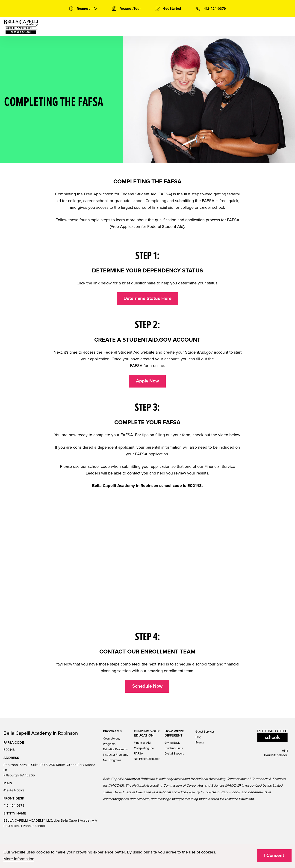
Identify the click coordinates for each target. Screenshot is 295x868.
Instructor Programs (116, 755)
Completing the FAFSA (144, 751)
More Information (19, 859)
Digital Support (174, 754)
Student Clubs (174, 748)
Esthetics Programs (115, 749)
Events (200, 743)
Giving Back (172, 743)
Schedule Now (147, 686)
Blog (198, 737)
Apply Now (147, 381)
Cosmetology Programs (112, 741)
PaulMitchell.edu (276, 755)
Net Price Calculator (147, 759)
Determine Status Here (147, 298)
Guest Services (205, 732)
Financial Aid (142, 743)
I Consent (274, 856)
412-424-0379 (14, 790)
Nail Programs (112, 760)
